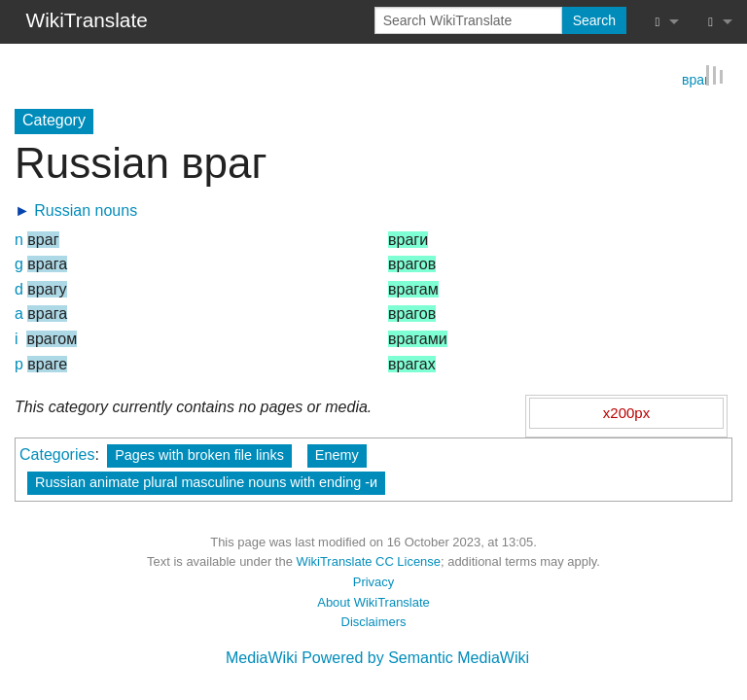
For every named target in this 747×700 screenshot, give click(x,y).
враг (695, 78)
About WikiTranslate (373, 600)
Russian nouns (86, 209)
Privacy (373, 581)
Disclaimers (374, 621)
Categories (57, 453)
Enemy (337, 453)
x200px (626, 411)
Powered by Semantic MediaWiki (415, 657)
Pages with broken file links (199, 453)
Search (594, 20)
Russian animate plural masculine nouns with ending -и (206, 480)
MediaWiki (262, 657)
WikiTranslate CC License (368, 560)
